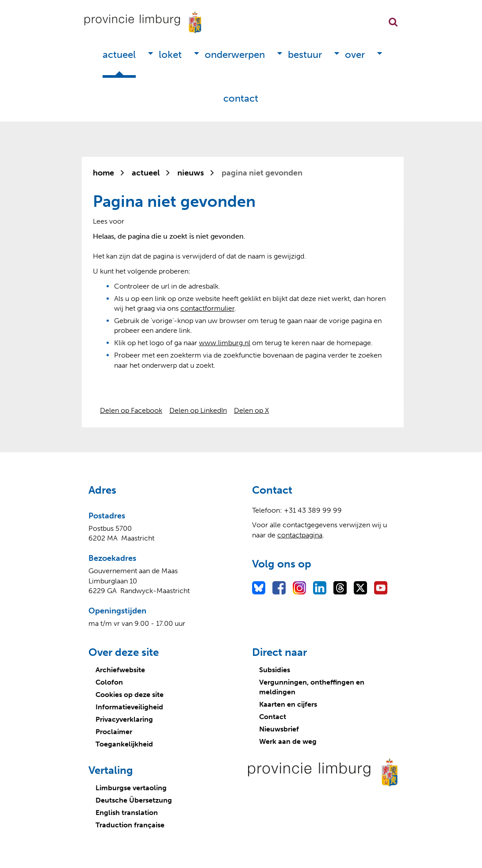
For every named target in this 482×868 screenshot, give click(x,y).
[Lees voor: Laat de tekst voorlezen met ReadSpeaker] (109, 221)
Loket (170, 55)
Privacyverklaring (124, 719)
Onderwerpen (235, 55)
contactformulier (207, 308)
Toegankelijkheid (124, 744)
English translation (127, 813)
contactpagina (300, 535)
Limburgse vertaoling (131, 788)
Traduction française (130, 825)
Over (355, 55)
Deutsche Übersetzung (134, 800)
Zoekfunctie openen (393, 22)
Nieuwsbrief (279, 729)
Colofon (109, 682)
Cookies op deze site (130, 695)
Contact (241, 98)
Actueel (119, 55)
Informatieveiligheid (129, 707)
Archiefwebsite (120, 670)
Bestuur (305, 55)
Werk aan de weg (288, 741)
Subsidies (275, 670)
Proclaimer (114, 732)
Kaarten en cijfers (288, 704)
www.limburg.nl (225, 343)
